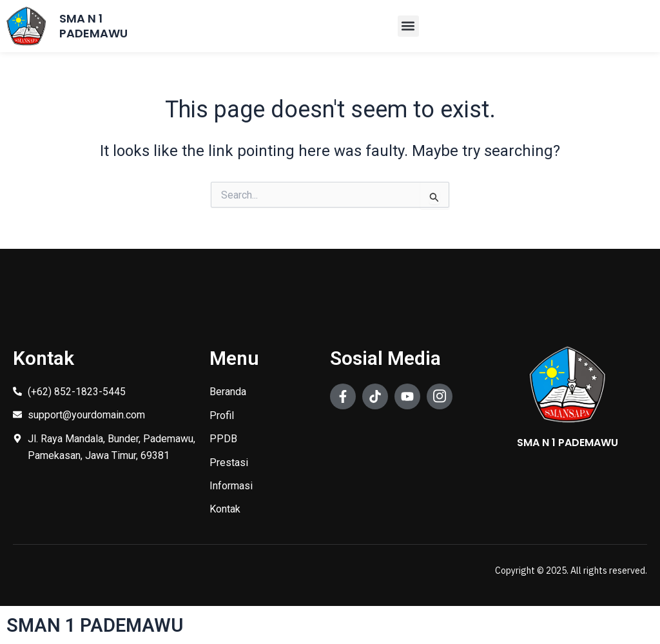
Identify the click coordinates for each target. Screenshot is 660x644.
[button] (408, 26)
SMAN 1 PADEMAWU (97, 625)
